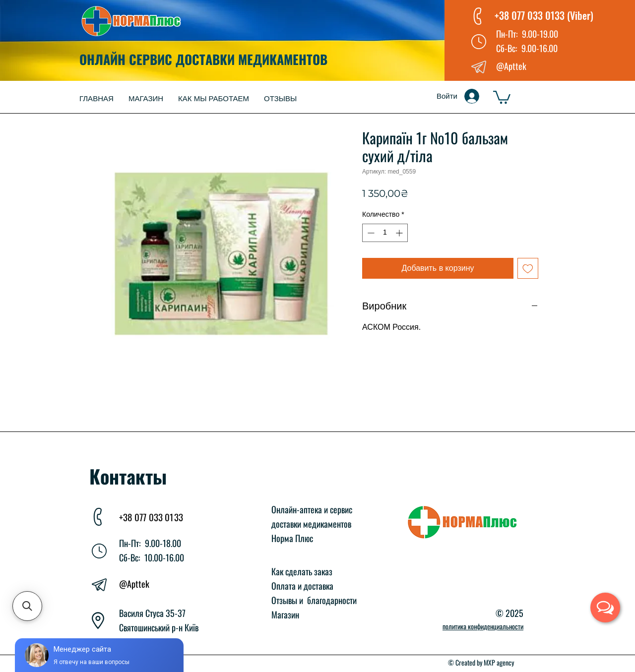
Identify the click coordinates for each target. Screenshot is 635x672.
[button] (502, 96)
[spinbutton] (385, 233)
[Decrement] (370, 233)
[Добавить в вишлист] (528, 268)
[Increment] (400, 233)
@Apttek (134, 584)
